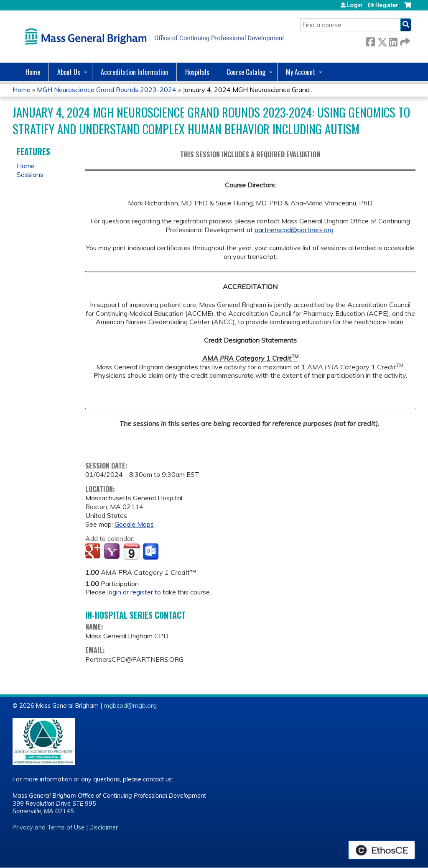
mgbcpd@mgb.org (130, 706)
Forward (404, 40)
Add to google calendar (94, 552)
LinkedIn (393, 40)
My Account (301, 72)
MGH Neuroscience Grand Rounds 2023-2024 (107, 90)
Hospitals (197, 72)
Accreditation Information (134, 72)
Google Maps (134, 524)
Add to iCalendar (131, 551)
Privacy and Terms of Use (48, 827)
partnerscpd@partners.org (294, 230)
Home (33, 72)
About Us (69, 72)
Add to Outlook (152, 552)
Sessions (30, 174)
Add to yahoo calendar (113, 552)
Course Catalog (246, 72)
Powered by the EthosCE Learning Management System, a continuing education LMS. (382, 850)
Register (387, 5)
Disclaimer (104, 827)
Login (354, 5)
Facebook (370, 40)
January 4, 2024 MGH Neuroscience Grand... (248, 90)
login (114, 592)
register (142, 592)
